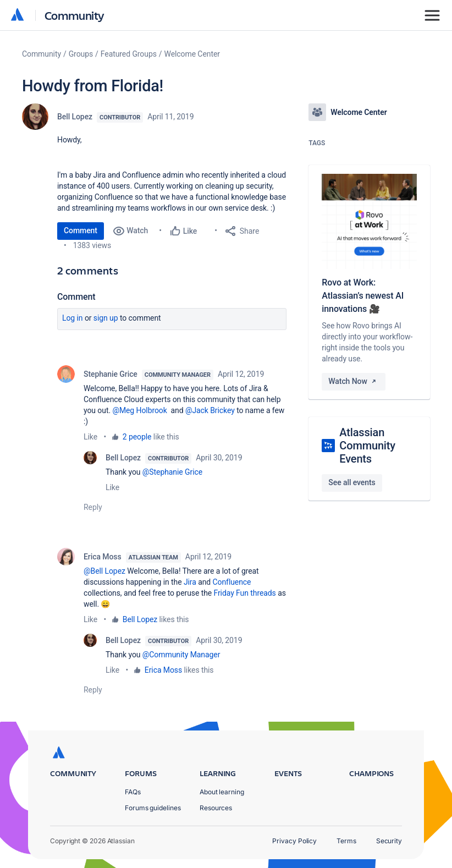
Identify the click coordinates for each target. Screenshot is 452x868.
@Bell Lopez (104, 571)
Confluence (232, 582)
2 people (137, 437)
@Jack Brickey (210, 410)
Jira (190, 582)
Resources (216, 808)
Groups (81, 54)
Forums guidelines (153, 808)
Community (75, 15)
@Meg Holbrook (139, 410)
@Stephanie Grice (172, 472)
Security (389, 841)
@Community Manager (181, 655)
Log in (73, 318)
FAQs (133, 792)
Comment (81, 230)
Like (90, 437)
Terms (346, 841)
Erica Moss (103, 557)
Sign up (106, 318)
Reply (93, 507)
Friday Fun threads (244, 593)
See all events (352, 482)
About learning (222, 792)
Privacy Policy (294, 841)
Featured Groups (129, 54)
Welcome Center (192, 54)
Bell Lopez (75, 117)
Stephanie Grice (111, 374)
